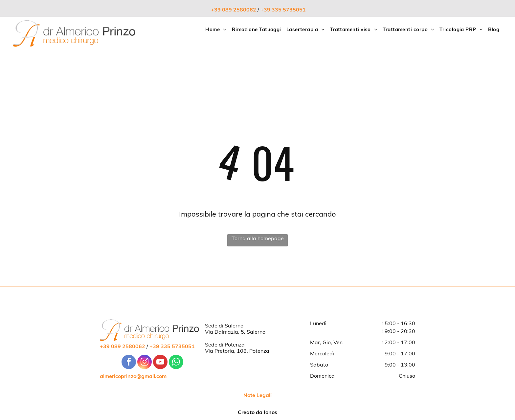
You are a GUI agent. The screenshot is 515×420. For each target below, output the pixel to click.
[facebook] (129, 363)
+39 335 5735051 (283, 10)
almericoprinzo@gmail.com (133, 376)
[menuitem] (216, 30)
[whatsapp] (176, 363)
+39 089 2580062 (234, 10)
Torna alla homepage (258, 238)
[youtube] (160, 363)
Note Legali (257, 395)
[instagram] (145, 363)
